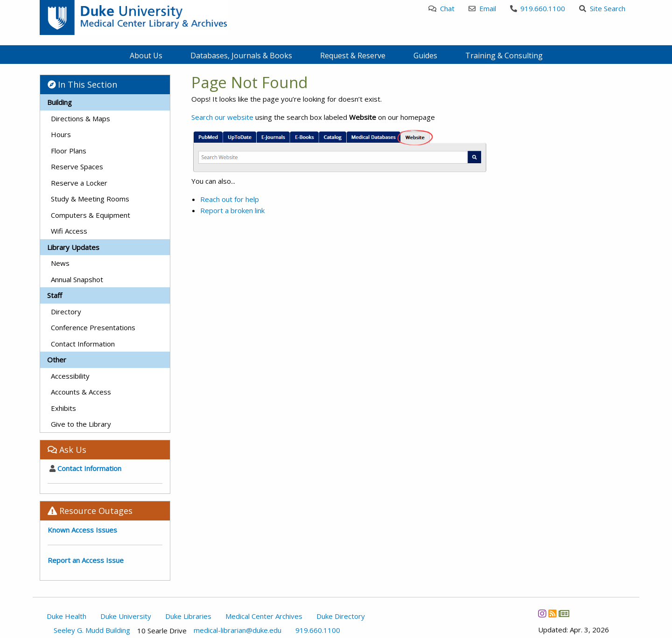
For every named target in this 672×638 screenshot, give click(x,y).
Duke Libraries (188, 616)
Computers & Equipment (91, 215)
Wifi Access (69, 231)
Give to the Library (81, 424)
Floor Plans (69, 151)
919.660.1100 (538, 8)
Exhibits (63, 408)
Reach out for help (230, 199)
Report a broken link (232, 210)
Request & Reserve (353, 55)
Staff (55, 295)
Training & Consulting (504, 55)
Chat (441, 8)
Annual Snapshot (77, 279)
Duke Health (66, 616)
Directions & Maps (80, 118)
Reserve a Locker (79, 183)
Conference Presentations (93, 327)
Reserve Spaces (77, 166)
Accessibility (70, 376)
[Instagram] (542, 614)
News (60, 263)
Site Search (602, 8)
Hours (61, 134)
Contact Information (83, 344)
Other (57, 360)
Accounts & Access (81, 392)
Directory (66, 312)
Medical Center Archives (264, 616)
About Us (146, 55)
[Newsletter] (564, 614)
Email (482, 8)
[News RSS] (552, 614)
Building (59, 102)
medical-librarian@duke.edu (238, 630)
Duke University (126, 616)
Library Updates (73, 247)
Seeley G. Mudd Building (92, 630)
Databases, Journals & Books (241, 55)
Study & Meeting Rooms (90, 199)
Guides (425, 55)
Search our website (222, 117)
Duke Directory (341, 616)
